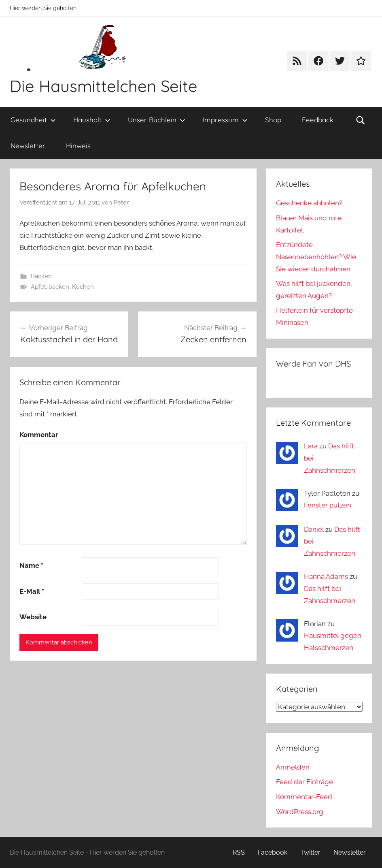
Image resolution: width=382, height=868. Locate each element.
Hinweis (78, 146)
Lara (311, 446)
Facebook (273, 852)
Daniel (314, 529)
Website (33, 617)
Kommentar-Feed (304, 797)
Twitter (310, 852)
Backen (41, 276)
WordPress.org (300, 812)
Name (31, 565)
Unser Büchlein (157, 120)
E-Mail (32, 591)
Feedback (318, 120)
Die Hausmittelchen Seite (104, 86)
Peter (121, 203)
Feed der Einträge (305, 782)
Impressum (225, 120)
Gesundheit (33, 120)
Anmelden (293, 767)
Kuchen (83, 287)
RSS (239, 852)
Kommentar (39, 435)
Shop (273, 120)
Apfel (38, 287)
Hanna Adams (326, 576)
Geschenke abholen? (309, 203)
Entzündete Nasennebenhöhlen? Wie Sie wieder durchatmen (316, 257)
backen (59, 287)
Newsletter (28, 146)
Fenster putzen (328, 505)
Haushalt (92, 120)
